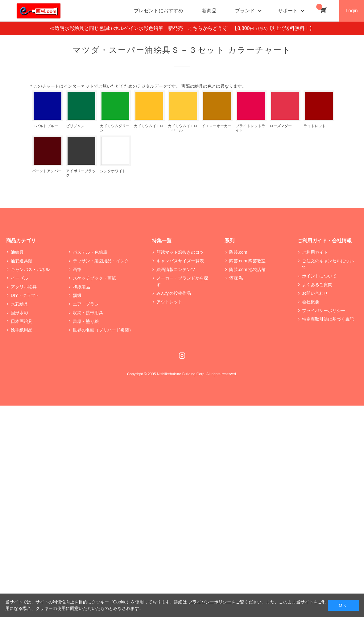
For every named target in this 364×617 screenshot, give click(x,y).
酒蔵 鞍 (236, 278)
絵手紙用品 (22, 330)
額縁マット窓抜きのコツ (180, 252)
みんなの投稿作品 (174, 293)
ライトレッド (315, 126)
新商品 (209, 11)
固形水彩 (19, 313)
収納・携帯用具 (88, 313)
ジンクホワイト (113, 171)
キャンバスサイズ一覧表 (180, 261)
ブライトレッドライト (250, 128)
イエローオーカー (217, 126)
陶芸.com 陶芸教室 (247, 261)
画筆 (77, 269)
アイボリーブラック (81, 173)
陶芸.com (238, 252)
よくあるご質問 (317, 285)
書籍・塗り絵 (86, 321)
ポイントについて (319, 276)
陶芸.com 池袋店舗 (247, 269)
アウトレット (169, 302)
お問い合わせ (315, 293)
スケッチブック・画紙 (94, 278)
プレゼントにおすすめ (159, 11)
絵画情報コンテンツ (176, 269)
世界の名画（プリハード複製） (103, 330)
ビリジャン (75, 126)
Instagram (182, 356)
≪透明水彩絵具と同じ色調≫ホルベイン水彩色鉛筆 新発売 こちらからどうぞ (141, 28)
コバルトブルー (45, 126)
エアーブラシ (86, 304)
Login (352, 11)
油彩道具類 (22, 261)
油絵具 (17, 252)
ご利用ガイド (315, 252)
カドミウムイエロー (149, 128)
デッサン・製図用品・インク (101, 261)
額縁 (77, 295)
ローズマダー (281, 126)
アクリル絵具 (24, 287)
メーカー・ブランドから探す (182, 281)
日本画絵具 (22, 321)
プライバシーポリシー (324, 311)
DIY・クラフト (25, 295)
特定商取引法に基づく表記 (328, 319)
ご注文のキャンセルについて (328, 264)
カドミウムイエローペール (183, 128)
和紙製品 (81, 287)
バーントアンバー (47, 171)
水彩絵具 (19, 304)
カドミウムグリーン (115, 128)
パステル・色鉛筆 (90, 252)
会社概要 (311, 302)
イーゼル (19, 278)
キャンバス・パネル (30, 269)
